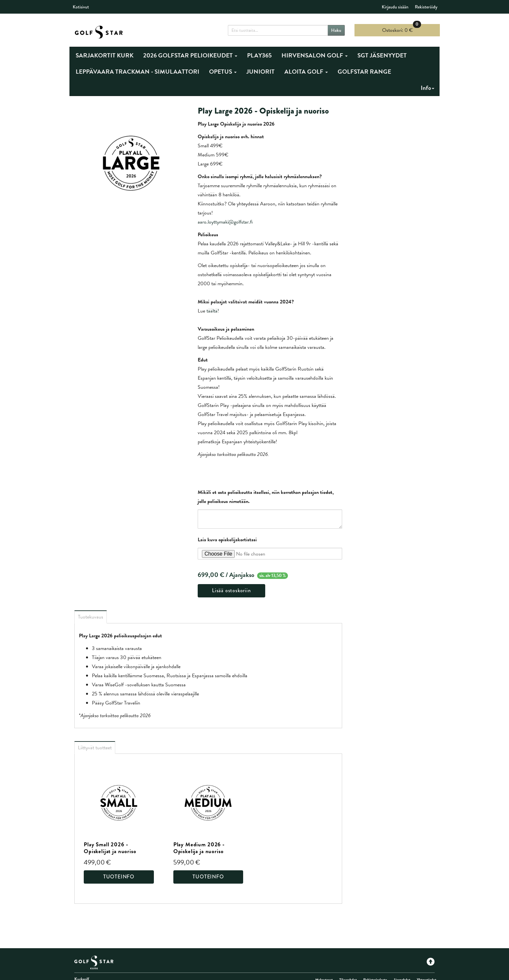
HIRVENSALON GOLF (315, 55)
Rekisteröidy (426, 7)
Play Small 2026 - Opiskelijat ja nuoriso (110, 848)
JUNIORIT (261, 72)
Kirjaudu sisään (395, 7)
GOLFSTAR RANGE (364, 72)
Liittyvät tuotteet (95, 748)
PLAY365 (259, 55)
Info (428, 88)
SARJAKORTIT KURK (105, 55)
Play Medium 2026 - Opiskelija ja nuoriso (199, 848)
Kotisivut (81, 7)
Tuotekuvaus (91, 617)
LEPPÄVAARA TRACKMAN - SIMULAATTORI (137, 72)
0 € (402, 29)
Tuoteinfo (119, 877)
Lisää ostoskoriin (231, 590)
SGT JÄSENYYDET (382, 55)
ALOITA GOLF (306, 72)
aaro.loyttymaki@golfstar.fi (225, 222)
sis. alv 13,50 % (273, 576)
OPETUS (223, 72)
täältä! (213, 311)
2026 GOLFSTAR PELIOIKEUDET (190, 55)
